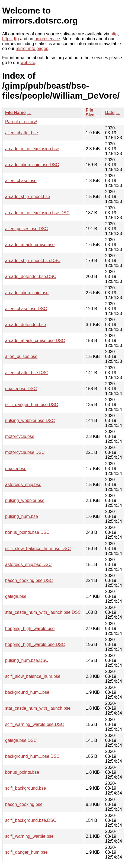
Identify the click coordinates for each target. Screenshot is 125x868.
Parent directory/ (21, 122)
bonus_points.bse (22, 772)
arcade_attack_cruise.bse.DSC (35, 341)
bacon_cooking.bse (24, 804)
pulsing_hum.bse (22, 516)
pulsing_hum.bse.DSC (27, 660)
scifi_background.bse (25, 788)
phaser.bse (16, 469)
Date (110, 113)
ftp (17, 39)
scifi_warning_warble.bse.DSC (35, 724)
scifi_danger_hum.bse (26, 852)
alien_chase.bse (21, 181)
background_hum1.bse (27, 692)
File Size (90, 113)
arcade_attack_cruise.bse (30, 245)
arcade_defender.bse (25, 325)
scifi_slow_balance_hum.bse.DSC (38, 549)
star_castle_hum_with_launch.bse (38, 708)
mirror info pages (32, 48)
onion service (47, 39)
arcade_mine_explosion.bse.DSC (37, 213)
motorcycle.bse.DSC (25, 452)
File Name (15, 113)
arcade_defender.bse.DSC (31, 277)
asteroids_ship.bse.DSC (28, 564)
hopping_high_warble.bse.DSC (35, 644)
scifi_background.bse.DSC (31, 820)
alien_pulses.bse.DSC (26, 229)
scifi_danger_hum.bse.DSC (32, 405)
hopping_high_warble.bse (30, 629)
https (7, 39)
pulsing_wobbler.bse (25, 500)
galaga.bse (16, 596)
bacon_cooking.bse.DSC (29, 580)
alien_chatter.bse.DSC (27, 373)
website (28, 63)
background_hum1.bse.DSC (32, 756)
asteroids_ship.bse (23, 485)
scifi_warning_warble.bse (29, 836)
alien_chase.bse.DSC (26, 309)
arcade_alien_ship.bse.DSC (32, 165)
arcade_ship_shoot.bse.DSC (33, 261)
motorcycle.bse (20, 436)
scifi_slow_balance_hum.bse (33, 676)
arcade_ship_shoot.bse (28, 197)
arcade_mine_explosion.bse (32, 149)
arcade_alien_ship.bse (27, 293)
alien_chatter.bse (22, 133)
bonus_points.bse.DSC (27, 532)
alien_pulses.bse (21, 356)
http (114, 34)
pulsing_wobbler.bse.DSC (30, 420)
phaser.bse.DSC (21, 389)
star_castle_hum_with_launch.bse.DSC (43, 612)
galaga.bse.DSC (21, 740)
